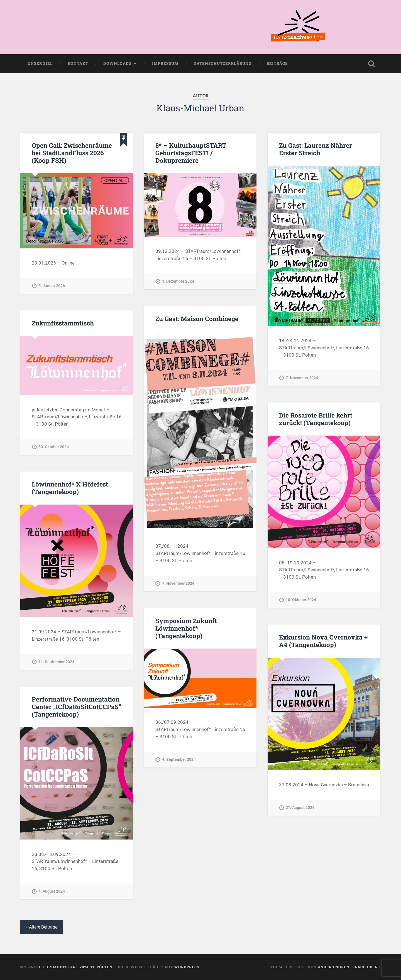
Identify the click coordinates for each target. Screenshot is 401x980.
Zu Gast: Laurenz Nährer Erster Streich (316, 149)
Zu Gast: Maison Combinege (197, 319)
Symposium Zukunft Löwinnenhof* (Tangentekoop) (186, 628)
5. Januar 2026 (52, 286)
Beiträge (277, 63)
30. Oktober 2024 (54, 447)
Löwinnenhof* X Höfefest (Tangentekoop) (70, 488)
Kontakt (78, 63)
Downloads (117, 63)
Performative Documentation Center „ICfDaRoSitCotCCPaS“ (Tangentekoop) (76, 707)
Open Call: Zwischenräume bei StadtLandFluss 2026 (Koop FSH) (72, 153)
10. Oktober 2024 (301, 600)
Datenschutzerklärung (222, 63)
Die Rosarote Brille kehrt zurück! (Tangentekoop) (316, 419)
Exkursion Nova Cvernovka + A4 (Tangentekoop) (323, 641)
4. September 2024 (179, 760)
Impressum (165, 63)
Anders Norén (334, 967)
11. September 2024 (56, 662)
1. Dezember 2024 (178, 281)
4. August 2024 (52, 891)
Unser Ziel (40, 63)
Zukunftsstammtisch (63, 323)
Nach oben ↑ (368, 967)
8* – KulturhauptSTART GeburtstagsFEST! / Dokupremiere (191, 153)
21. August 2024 (300, 808)
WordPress (187, 967)
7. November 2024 (302, 378)
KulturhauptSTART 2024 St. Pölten (73, 967)
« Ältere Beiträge (41, 927)
